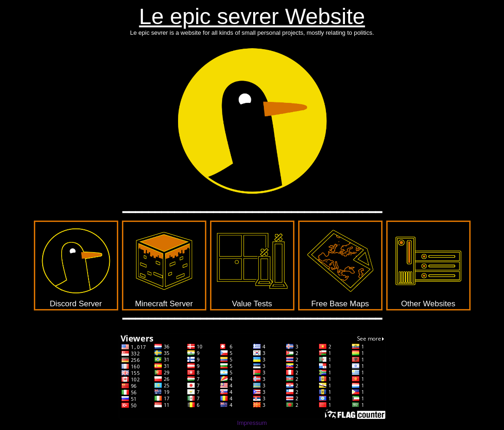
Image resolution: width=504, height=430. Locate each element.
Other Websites (428, 265)
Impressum (252, 423)
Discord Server (76, 265)
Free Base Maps (340, 265)
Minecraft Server (164, 265)
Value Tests (252, 265)
